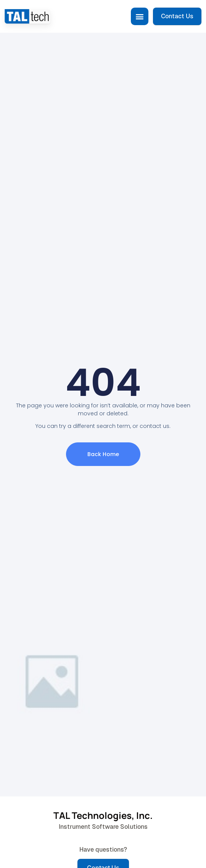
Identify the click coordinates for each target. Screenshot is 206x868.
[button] (140, 16)
